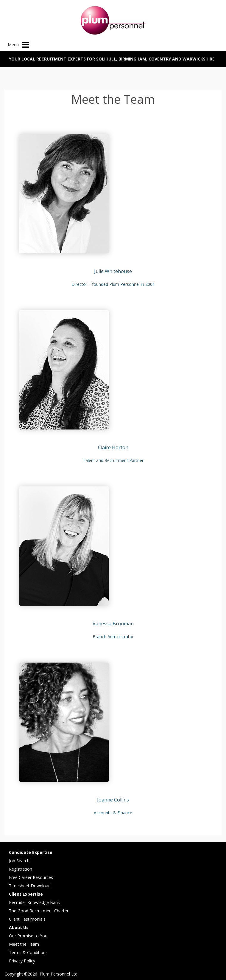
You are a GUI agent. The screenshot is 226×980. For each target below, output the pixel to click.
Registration (21, 869)
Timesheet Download (30, 886)
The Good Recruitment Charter (39, 911)
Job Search (19, 861)
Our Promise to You (28, 936)
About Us (19, 927)
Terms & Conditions (28, 952)
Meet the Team (24, 944)
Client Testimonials (27, 919)
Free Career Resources (31, 877)
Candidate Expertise (31, 852)
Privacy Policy (22, 961)
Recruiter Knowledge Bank (34, 902)
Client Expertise (26, 894)
